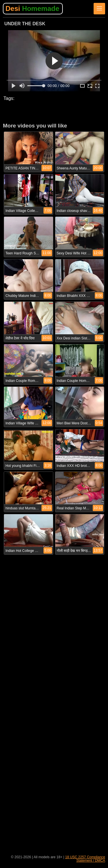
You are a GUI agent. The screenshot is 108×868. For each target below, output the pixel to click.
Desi (32, 8)
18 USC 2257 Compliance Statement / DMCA (85, 859)
